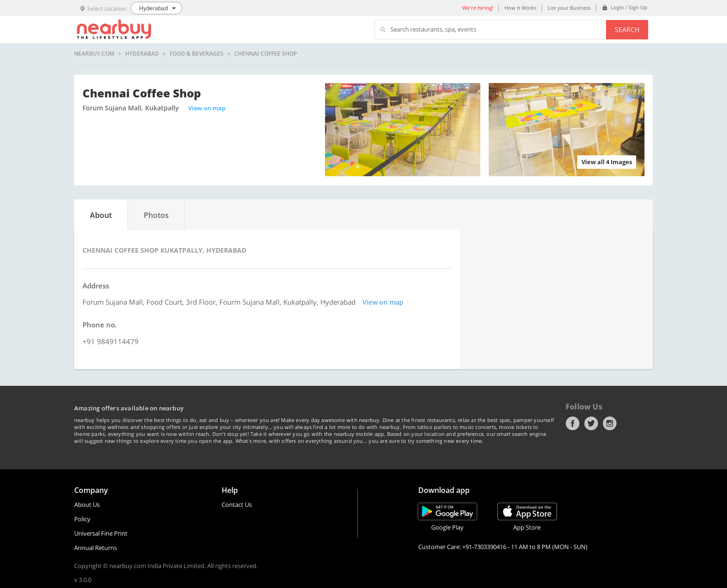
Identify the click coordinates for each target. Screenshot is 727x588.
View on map (207, 108)
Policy (82, 519)
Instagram (610, 423)
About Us (87, 505)
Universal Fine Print (101, 533)
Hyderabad (142, 54)
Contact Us (237, 505)
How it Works (520, 8)
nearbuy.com (94, 54)
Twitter (591, 423)
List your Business (569, 8)
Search (627, 29)
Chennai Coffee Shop (265, 54)
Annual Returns (96, 548)
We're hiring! (478, 8)
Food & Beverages (197, 54)
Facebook (573, 423)
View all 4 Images (607, 162)
